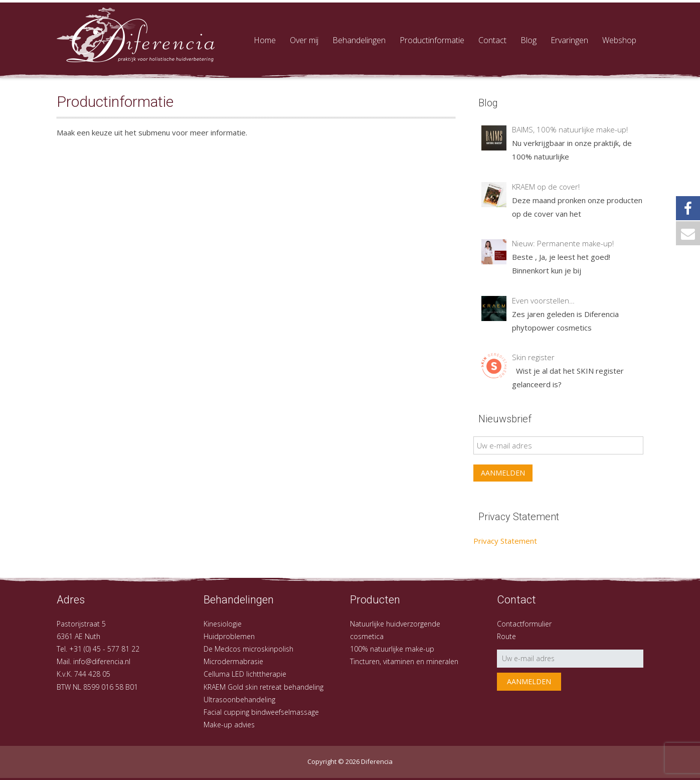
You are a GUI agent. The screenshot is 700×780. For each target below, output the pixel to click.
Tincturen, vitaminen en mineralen (404, 661)
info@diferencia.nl (102, 661)
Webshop (619, 40)
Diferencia (377, 761)
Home (265, 40)
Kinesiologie (223, 624)
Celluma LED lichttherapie (245, 674)
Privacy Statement (505, 541)
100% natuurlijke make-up (392, 649)
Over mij (304, 40)
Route (506, 636)
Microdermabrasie (233, 661)
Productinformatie (432, 40)
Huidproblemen (229, 636)
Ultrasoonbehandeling (239, 699)
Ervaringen (569, 40)
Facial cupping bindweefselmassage (261, 712)
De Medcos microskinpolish (248, 649)
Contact (492, 40)
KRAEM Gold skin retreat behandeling (264, 687)
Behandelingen (359, 40)
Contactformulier (524, 624)
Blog (529, 40)
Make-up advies (229, 725)
